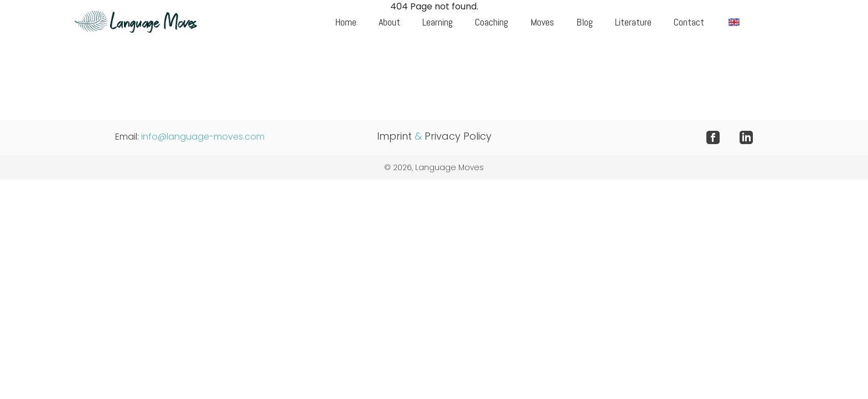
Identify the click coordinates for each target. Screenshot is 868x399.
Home (346, 22)
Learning (438, 22)
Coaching (492, 22)
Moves (542, 22)
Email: (190, 137)
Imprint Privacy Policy (434, 136)
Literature (633, 22)
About (389, 22)
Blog (585, 22)
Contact (689, 22)
